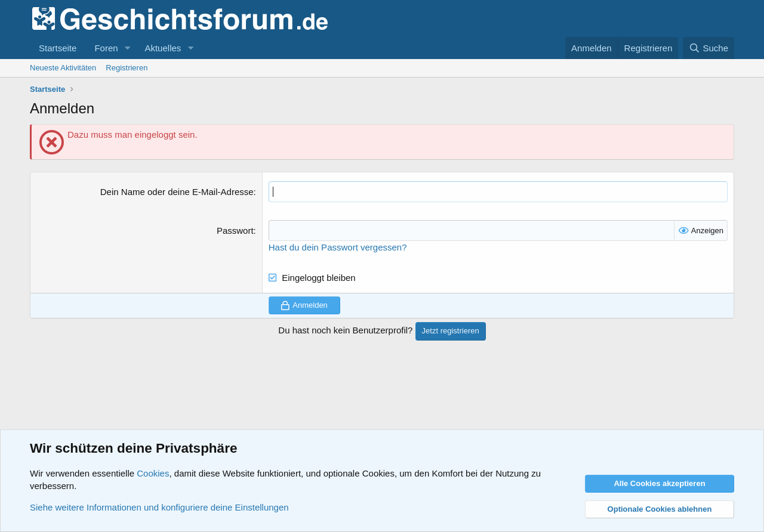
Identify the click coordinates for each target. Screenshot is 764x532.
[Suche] (708, 48)
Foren (106, 48)
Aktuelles (163, 48)
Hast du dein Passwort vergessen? (338, 247)
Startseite (58, 48)
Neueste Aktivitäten (63, 68)
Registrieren (127, 68)
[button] (127, 48)
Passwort (235, 231)
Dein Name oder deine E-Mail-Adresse (177, 192)
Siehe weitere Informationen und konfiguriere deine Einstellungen (159, 507)
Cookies (153, 473)
